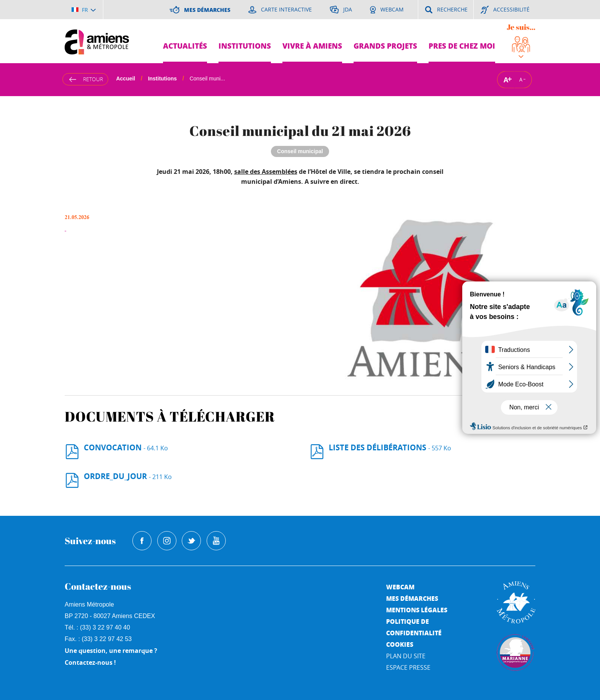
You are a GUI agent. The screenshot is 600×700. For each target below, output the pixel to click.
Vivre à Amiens (312, 46)
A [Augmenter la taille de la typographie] (506, 79)
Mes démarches (412, 598)
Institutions (245, 46)
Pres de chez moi (462, 46)
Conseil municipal (300, 151)
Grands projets (385, 46)
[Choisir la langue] (84, 10)
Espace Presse (408, 667)
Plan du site (406, 656)
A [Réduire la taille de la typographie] (521, 80)
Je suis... (521, 27)
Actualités (185, 46)
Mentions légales (417, 610)
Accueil (126, 79)
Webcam (400, 587)
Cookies (400, 644)
